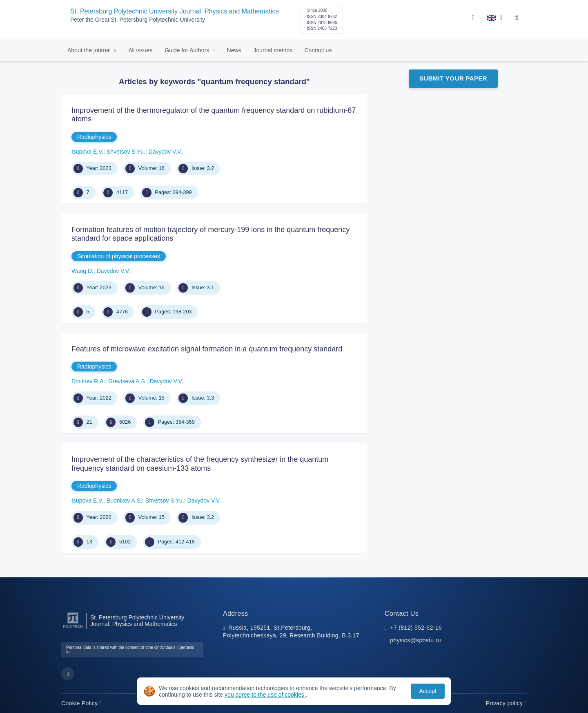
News (234, 50)
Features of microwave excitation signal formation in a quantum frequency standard (207, 349)
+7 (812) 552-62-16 (416, 628)
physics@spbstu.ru (415, 640)
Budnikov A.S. (124, 501)
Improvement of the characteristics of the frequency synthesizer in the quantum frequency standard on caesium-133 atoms (200, 464)
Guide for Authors (188, 50)
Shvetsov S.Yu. (126, 152)
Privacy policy (506, 703)
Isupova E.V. (87, 152)
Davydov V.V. (165, 152)
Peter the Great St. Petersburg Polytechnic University (138, 20)
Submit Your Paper (453, 78)
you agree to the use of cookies (265, 695)
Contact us (318, 50)
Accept (428, 691)
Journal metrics (273, 50)
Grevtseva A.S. (127, 381)
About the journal (90, 50)
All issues (140, 50)
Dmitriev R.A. (88, 381)
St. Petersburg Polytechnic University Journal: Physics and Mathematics (174, 11)
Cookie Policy (81, 703)
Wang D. (82, 271)
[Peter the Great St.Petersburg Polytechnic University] (73, 628)
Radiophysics (94, 137)
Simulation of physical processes (119, 256)
